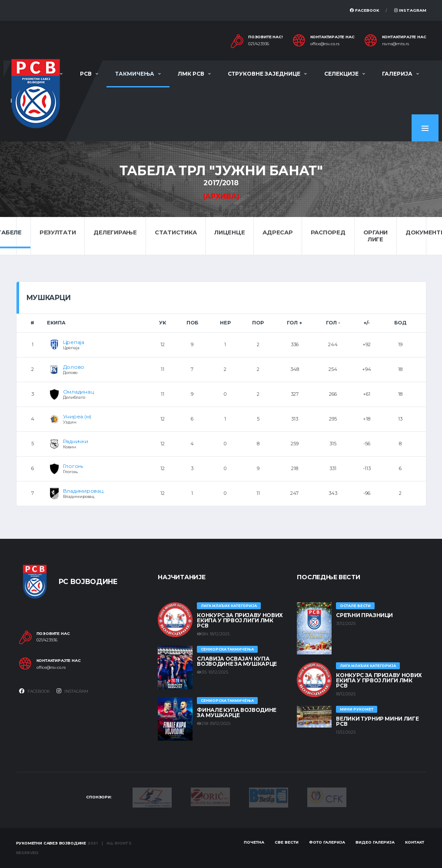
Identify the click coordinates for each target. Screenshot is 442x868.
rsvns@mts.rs (395, 44)
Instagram (410, 10)
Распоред (328, 232)
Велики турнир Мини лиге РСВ (377, 721)
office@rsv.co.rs (325, 44)
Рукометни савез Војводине (51, 843)
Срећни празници (364, 615)
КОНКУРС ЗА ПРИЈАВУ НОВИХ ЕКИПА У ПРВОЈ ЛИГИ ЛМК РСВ (240, 620)
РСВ (86, 74)
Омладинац (78, 392)
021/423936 (259, 44)
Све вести (287, 842)
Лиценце (229, 232)
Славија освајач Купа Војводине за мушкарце (237, 661)
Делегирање (115, 232)
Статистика (176, 232)
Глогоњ (73, 466)
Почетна (254, 842)
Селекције (341, 74)
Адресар (277, 232)
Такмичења (135, 74)
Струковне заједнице (264, 74)
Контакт (415, 842)
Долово (74, 367)
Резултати (58, 232)
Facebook (365, 10)
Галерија (397, 74)
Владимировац (83, 491)
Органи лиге (376, 236)
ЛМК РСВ (191, 74)
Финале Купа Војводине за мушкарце (236, 713)
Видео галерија (375, 842)
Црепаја (74, 342)
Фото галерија (327, 842)
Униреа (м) (77, 416)
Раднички (76, 441)
